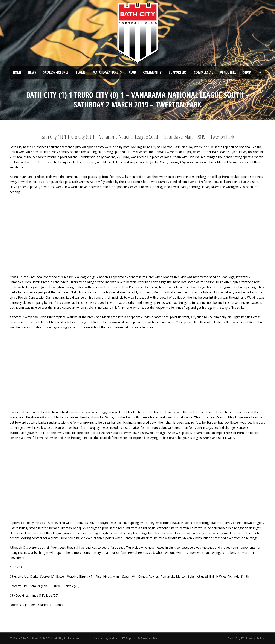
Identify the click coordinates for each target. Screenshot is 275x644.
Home (17, 72)
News (32, 72)
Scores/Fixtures (56, 72)
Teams (81, 72)
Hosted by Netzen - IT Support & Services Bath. (127, 638)
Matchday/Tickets (107, 72)
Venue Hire (228, 72)
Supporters (178, 72)
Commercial (203, 72)
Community (152, 72)
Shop (247, 72)
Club (132, 72)
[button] (260, 72)
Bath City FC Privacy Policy (246, 638)
